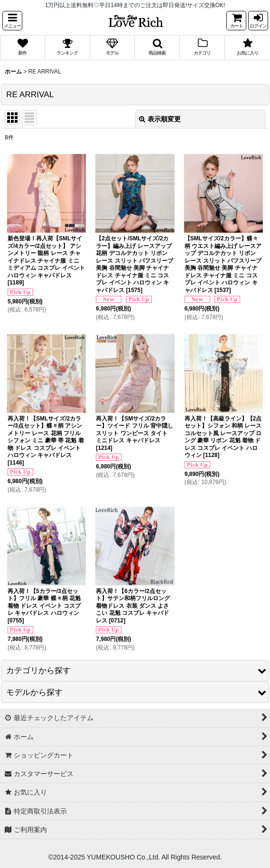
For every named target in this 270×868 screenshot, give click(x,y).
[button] (12, 21)
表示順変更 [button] (160, 119)
